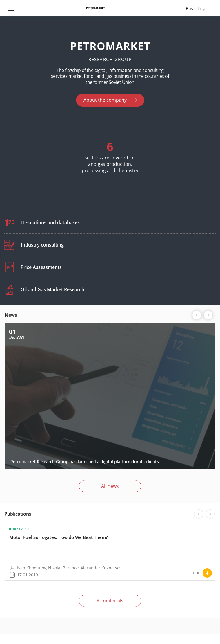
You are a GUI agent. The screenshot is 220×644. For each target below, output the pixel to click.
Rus (189, 8)
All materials (110, 601)
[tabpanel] (110, 152)
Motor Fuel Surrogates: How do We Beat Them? (59, 537)
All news (110, 486)
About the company (105, 100)
